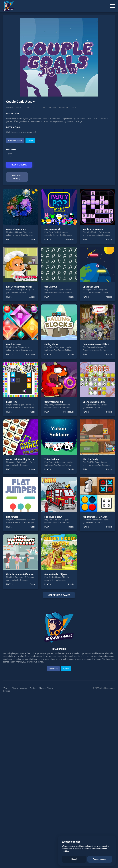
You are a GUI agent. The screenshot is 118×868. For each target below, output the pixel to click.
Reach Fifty (12, 402)
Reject (74, 859)
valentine (64, 108)
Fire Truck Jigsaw (53, 517)
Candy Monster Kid (54, 402)
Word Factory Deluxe (93, 229)
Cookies (24, 753)
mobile (19, 108)
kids (44, 108)
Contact (33, 753)
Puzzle (10, 108)
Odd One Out (51, 287)
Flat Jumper (12, 517)
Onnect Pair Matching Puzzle (20, 459)
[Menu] (113, 6)
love (74, 108)
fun (27, 108)
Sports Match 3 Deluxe (94, 402)
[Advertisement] (59, 634)
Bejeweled (70, 239)
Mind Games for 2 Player (95, 517)
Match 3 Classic (14, 344)
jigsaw (52, 108)
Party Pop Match (52, 229)
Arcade (32, 297)
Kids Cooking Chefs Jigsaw (19, 287)
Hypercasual (30, 354)
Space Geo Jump (91, 287)
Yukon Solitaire (52, 459)
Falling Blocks (51, 344)
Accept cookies (100, 859)
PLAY (8, 239)
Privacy (15, 753)
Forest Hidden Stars (16, 229)
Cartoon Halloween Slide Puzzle (98, 344)
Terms (7, 753)
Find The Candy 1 (91, 459)
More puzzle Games (59, 595)
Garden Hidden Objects (56, 574)
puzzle (35, 108)
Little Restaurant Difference (20, 574)
